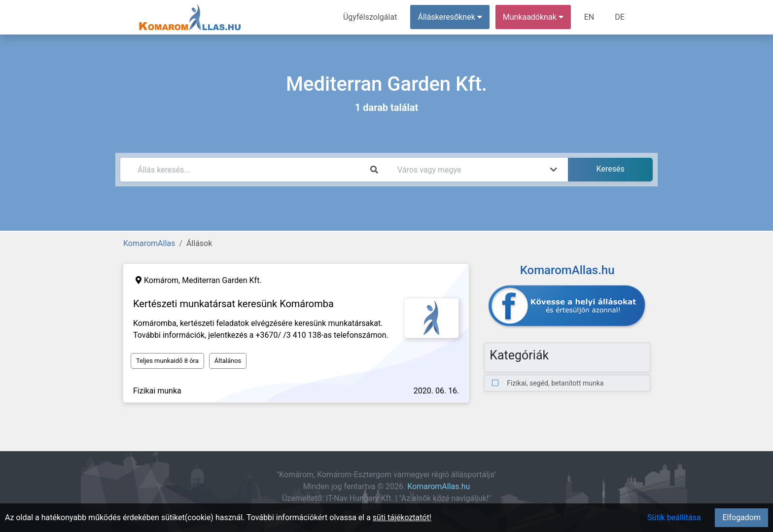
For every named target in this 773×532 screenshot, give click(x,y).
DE (620, 17)
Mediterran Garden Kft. (222, 280)
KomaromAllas (149, 243)
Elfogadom (741, 517)
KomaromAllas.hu (439, 486)
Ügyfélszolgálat (370, 17)
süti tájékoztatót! (402, 517)
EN (589, 17)
